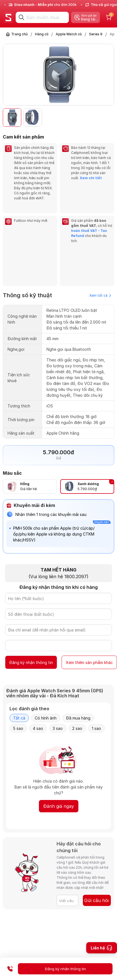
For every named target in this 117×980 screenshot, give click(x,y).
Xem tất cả (100, 295)
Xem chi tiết (91, 178)
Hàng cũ (42, 34)
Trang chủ (19, 34)
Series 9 (96, 34)
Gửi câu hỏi (96, 900)
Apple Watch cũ (69, 34)
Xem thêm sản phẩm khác (89, 662)
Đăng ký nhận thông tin (31, 662)
